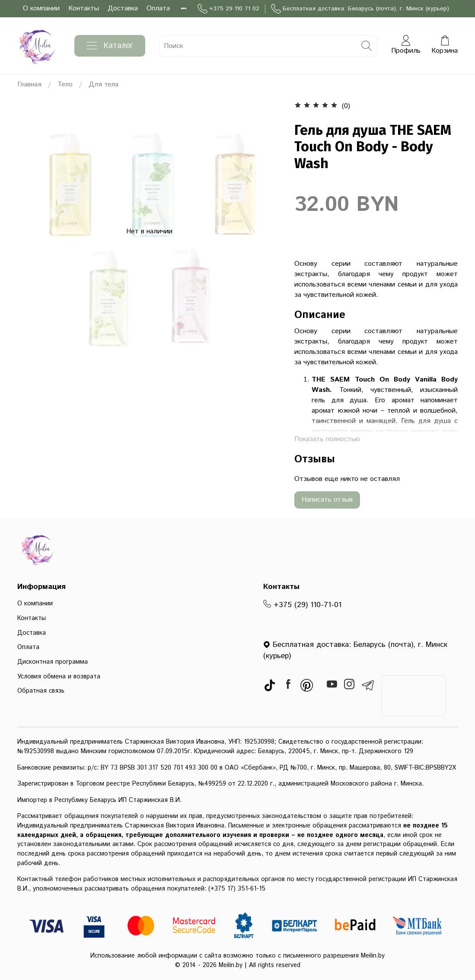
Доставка (123, 8)
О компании (41, 8)
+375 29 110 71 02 (228, 9)
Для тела (104, 84)
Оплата (158, 8)
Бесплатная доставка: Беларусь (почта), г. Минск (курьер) (360, 9)
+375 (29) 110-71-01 (302, 605)
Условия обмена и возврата (59, 677)
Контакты (84, 8)
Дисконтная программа (53, 662)
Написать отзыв (327, 500)
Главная (29, 84)
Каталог (110, 46)
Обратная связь (41, 691)
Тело (65, 84)
